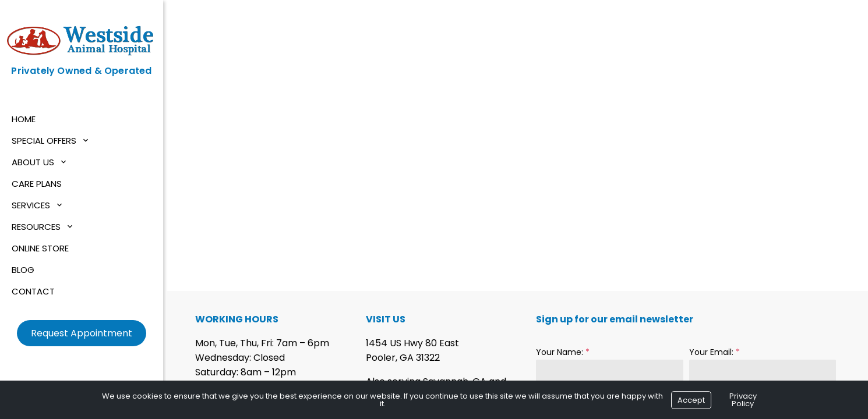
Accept (691, 400)
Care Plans (37, 184)
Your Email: (714, 352)
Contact (33, 291)
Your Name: (563, 352)
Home (24, 119)
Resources (36, 227)
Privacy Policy (743, 400)
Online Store (40, 248)
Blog (23, 270)
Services (31, 205)
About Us (33, 162)
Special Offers (44, 141)
